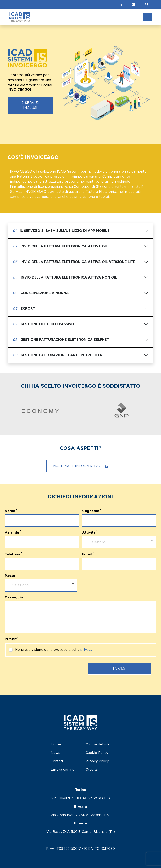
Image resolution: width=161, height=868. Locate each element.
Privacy (11, 639)
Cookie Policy (97, 753)
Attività (89, 532)
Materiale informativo (81, 466)
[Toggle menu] (148, 17)
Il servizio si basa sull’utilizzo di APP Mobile (61, 231)
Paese (10, 576)
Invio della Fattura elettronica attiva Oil (60, 246)
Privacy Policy (97, 761)
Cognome (91, 511)
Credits (92, 770)
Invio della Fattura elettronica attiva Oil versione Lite (74, 262)
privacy (86, 650)
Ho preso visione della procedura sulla (54, 650)
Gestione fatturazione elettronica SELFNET (61, 340)
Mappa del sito (98, 744)
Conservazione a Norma (41, 293)
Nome (10, 511)
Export (24, 309)
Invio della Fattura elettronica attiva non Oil (65, 277)
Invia (119, 669)
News (55, 753)
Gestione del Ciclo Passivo (43, 324)
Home (56, 744)
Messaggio (14, 597)
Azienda (12, 532)
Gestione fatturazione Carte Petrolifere (59, 355)
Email (87, 554)
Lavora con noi (63, 770)
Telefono (12, 554)
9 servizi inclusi (30, 105)
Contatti (58, 761)
